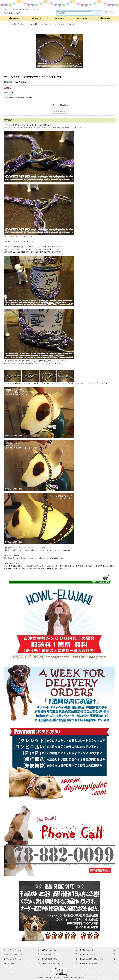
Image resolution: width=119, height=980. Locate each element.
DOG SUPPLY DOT (12, 13)
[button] (82, 19)
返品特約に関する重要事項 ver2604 (18, 98)
